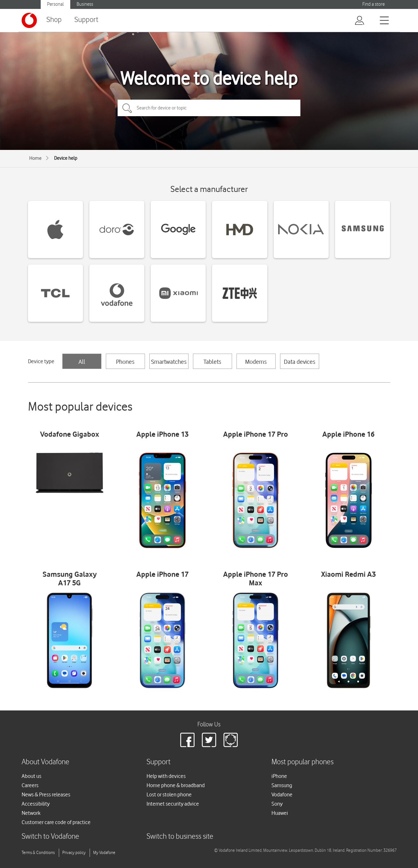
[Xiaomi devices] (178, 293)
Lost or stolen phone (169, 794)
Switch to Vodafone (50, 837)
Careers (30, 785)
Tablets (212, 362)
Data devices (300, 362)
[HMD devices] (240, 229)
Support (86, 20)
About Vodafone (45, 762)
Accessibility (36, 804)
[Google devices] (178, 229)
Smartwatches (169, 362)
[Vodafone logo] (29, 20)
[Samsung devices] (363, 229)
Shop (54, 20)
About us (31, 776)
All (82, 362)
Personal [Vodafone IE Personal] (55, 4)
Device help (66, 158)
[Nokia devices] (301, 229)
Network (31, 813)
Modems (256, 362)
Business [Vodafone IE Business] (85, 4)
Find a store (373, 4)
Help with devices (166, 776)
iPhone (279, 776)
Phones (125, 362)
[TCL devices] (55, 293)
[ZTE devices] (240, 293)
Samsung (282, 785)
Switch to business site (180, 837)
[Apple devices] (55, 229)
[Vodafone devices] (117, 293)
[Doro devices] (117, 229)
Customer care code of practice (56, 822)
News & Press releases (46, 794)
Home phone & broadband (176, 785)
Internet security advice (173, 804)
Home (35, 158)
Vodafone (282, 794)
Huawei (280, 813)
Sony (277, 804)
